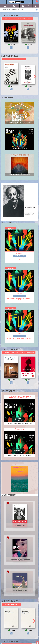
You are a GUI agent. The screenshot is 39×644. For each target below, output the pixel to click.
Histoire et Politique (20, 256)
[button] (34, 35)
